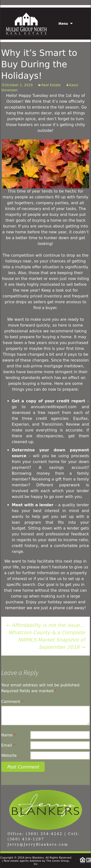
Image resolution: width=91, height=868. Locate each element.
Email (8, 745)
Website (9, 755)
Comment (12, 702)
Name (8, 735)
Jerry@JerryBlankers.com (38, 844)
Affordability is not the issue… (45, 625)
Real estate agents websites (22, 861)
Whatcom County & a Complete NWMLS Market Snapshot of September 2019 (47, 640)
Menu (63, 23)
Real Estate (51, 85)
